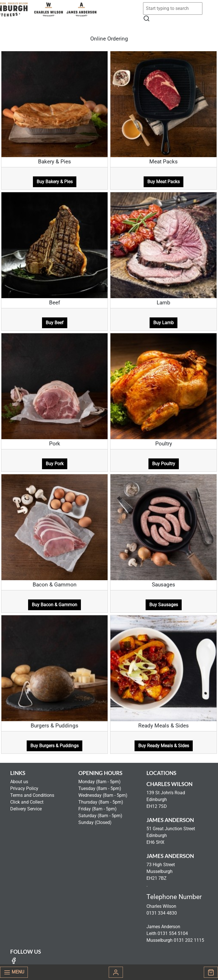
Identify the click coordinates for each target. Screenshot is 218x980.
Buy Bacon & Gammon (54, 605)
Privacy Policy (24, 788)
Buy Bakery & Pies (55, 182)
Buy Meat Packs (163, 182)
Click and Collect (27, 802)
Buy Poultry (164, 464)
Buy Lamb (163, 323)
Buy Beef (55, 323)
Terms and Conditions (32, 795)
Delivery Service (26, 809)
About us (19, 782)
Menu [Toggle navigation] (14, 972)
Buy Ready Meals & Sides (164, 746)
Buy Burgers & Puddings (54, 746)
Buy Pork (55, 464)
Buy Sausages (164, 605)
